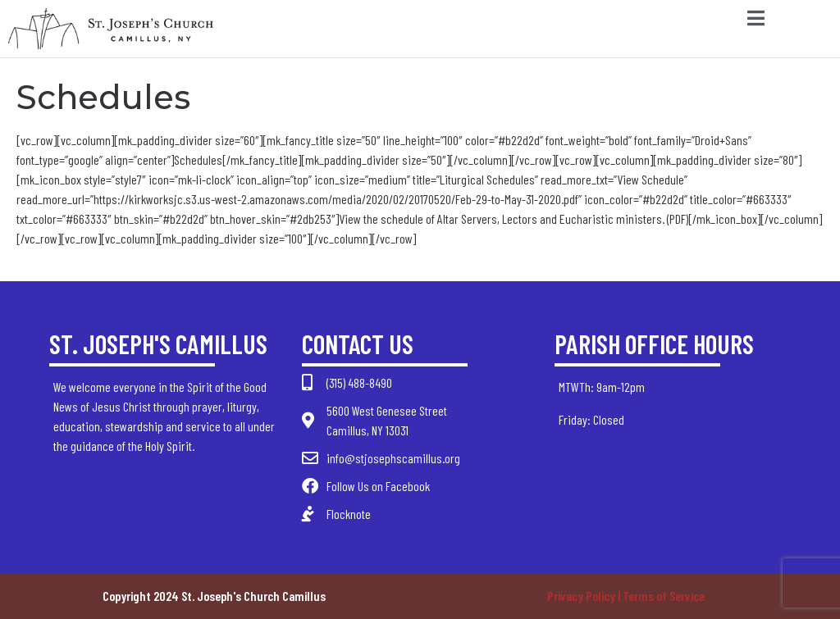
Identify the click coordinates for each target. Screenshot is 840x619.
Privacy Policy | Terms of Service (626, 596)
